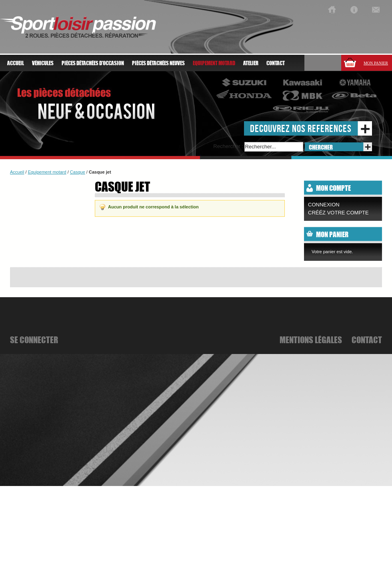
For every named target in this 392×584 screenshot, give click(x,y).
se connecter (34, 340)
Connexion (324, 205)
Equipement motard (47, 172)
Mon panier (376, 63)
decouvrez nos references (301, 128)
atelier (251, 63)
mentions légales (311, 340)
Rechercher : (228, 146)
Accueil (16, 63)
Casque (78, 172)
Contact (276, 63)
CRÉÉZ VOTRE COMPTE (338, 213)
